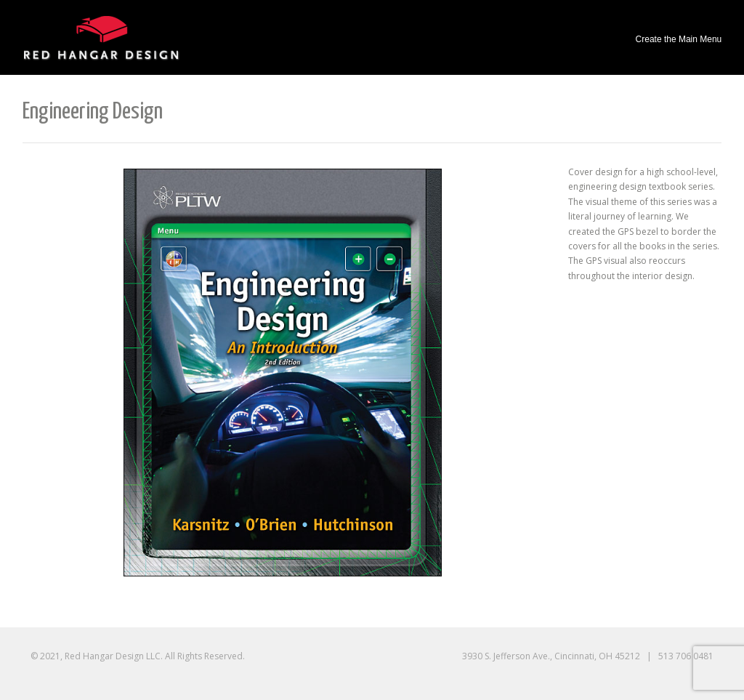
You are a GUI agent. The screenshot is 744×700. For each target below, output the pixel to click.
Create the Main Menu (679, 39)
